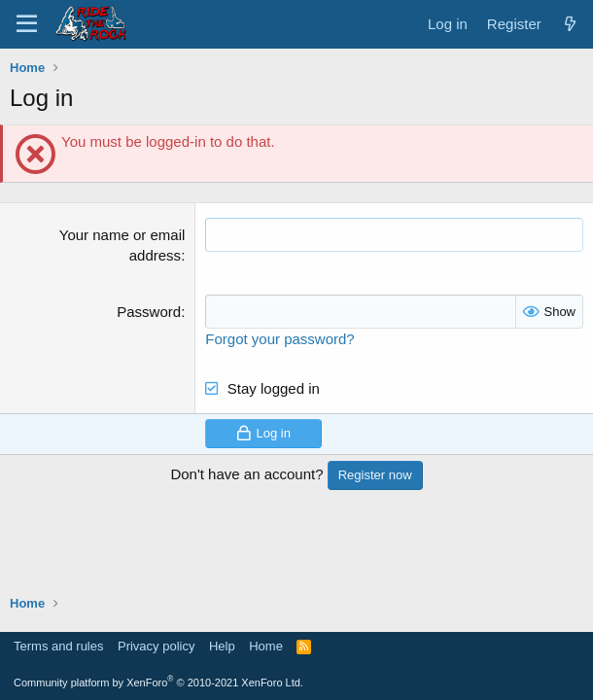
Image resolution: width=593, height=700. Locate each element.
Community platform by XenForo (158, 682)
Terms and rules (58, 646)
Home (266, 646)
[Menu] (27, 24)
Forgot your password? (279, 339)
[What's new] (570, 24)
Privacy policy (156, 646)
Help (222, 646)
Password (149, 312)
